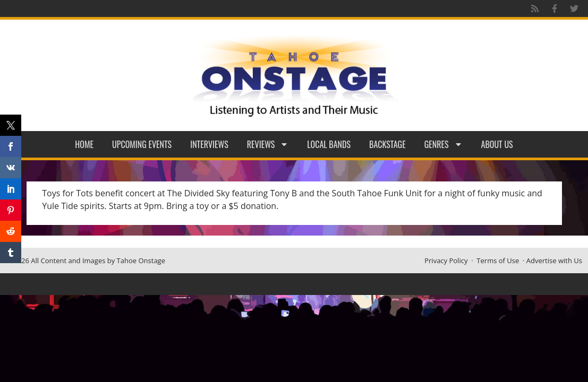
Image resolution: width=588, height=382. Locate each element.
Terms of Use (498, 261)
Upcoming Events (142, 144)
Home (84, 144)
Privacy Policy (446, 261)
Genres (444, 144)
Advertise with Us (554, 261)
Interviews (209, 144)
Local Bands (329, 144)
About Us (497, 144)
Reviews (268, 144)
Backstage (387, 144)
